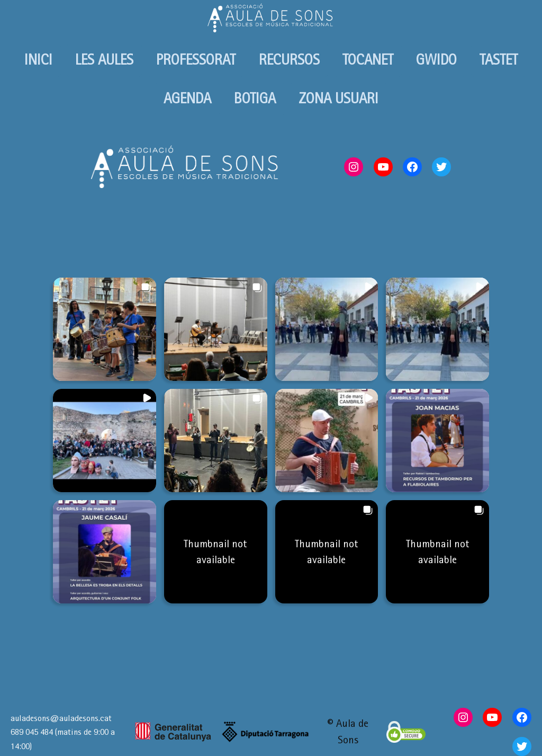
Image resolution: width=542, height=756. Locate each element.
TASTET (499, 60)
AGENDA (187, 98)
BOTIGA (255, 98)
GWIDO (436, 60)
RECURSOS (289, 60)
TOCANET (368, 60)
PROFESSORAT (196, 60)
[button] (105, 329)
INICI (38, 60)
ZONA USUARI (338, 98)
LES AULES (104, 60)
